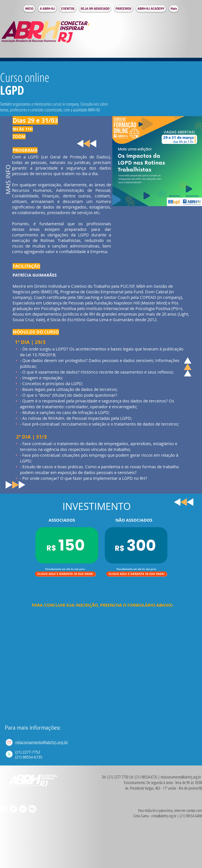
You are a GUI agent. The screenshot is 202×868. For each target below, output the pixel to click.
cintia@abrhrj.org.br (164, 816)
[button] (47, 9)
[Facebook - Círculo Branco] (13, 809)
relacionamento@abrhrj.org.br (42, 742)
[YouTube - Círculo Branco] (32, 809)
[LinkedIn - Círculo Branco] (23, 809)
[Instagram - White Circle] (4, 809)
